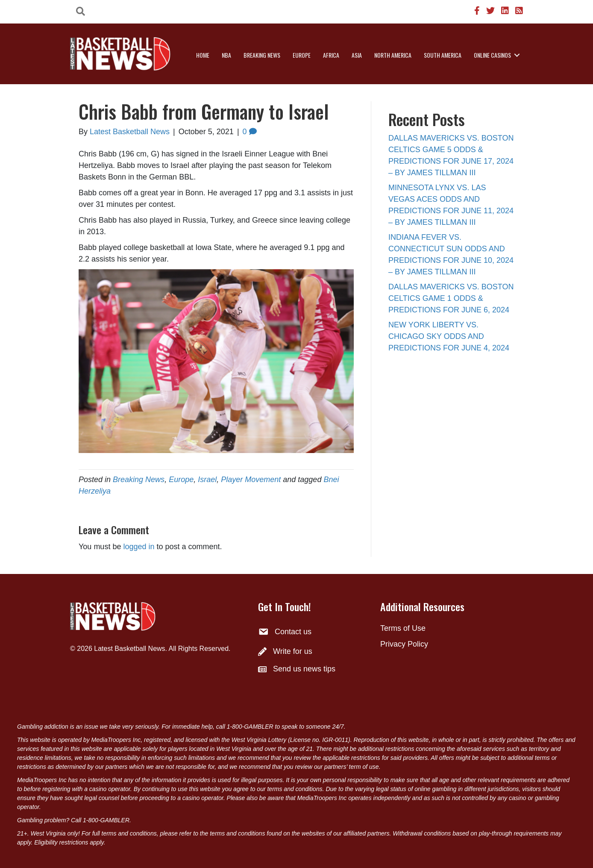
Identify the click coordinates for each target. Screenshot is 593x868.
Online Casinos (492, 55)
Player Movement (251, 480)
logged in (139, 547)
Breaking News (262, 55)
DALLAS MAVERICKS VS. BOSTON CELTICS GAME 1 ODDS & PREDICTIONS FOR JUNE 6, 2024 (451, 298)
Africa (331, 55)
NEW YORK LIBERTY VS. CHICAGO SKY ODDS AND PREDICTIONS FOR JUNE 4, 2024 (449, 336)
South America (443, 55)
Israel (207, 480)
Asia (357, 55)
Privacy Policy (404, 644)
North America (393, 55)
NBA (226, 55)
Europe (302, 55)
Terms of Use (403, 628)
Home (203, 55)
